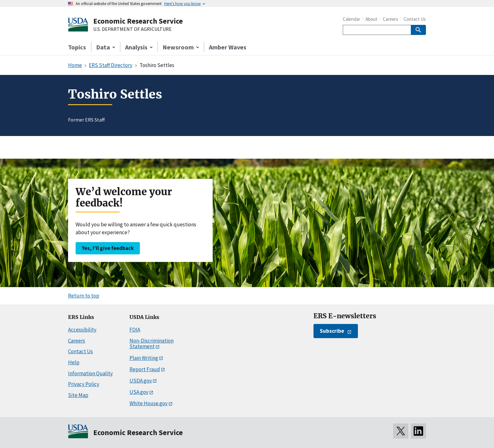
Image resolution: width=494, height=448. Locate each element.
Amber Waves (228, 47)
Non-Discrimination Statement (152, 344)
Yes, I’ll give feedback (108, 248)
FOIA (135, 330)
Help (74, 362)
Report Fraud (145, 369)
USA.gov (139, 392)
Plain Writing (144, 358)
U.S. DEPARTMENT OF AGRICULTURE (132, 29)
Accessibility (82, 330)
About (371, 19)
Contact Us (415, 19)
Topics (77, 47)
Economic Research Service (138, 21)
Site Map (78, 395)
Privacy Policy (84, 384)
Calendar (351, 19)
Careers (391, 19)
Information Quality (90, 373)
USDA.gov (141, 381)
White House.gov (149, 403)
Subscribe (332, 331)
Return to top (84, 296)
